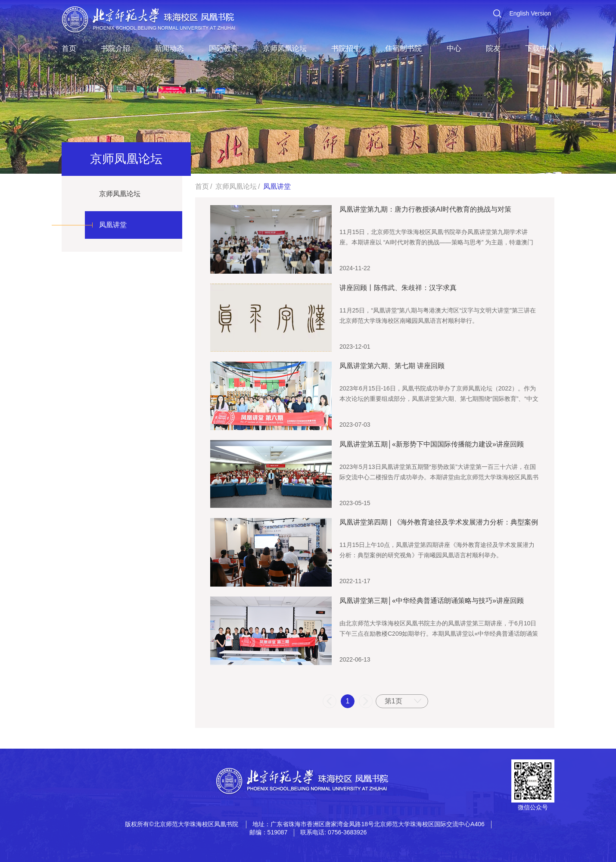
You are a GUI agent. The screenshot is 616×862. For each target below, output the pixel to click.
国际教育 (224, 48)
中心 (454, 48)
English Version (530, 13)
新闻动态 (169, 48)
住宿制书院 (403, 48)
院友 (493, 48)
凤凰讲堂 (113, 225)
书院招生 (346, 48)
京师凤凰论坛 (285, 48)
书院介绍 (115, 48)
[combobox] (402, 701)
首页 (69, 48)
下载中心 (540, 48)
